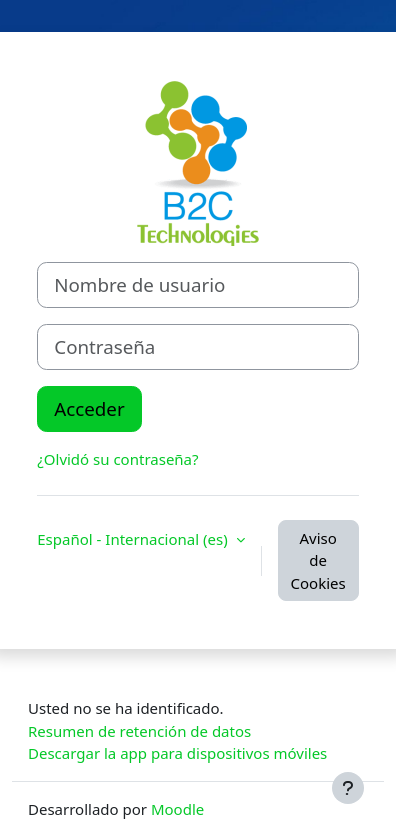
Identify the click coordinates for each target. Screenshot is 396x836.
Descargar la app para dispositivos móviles (177, 753)
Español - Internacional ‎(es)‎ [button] (134, 539)
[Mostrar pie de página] (348, 788)
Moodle (177, 809)
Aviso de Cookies (318, 560)
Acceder (89, 408)
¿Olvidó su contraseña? (117, 459)
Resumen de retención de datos (139, 731)
